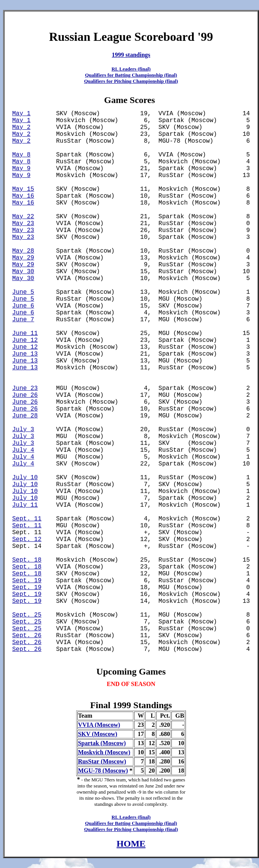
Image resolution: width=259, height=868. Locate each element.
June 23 (25, 388)
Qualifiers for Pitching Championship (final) (131, 81)
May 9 (21, 169)
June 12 (25, 340)
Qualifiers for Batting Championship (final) (131, 75)
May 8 (21, 155)
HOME (131, 844)
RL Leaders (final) (131, 69)
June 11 (25, 333)
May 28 (23, 251)
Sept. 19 (27, 581)
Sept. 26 (27, 636)
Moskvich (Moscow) (104, 752)
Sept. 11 (27, 519)
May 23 (23, 224)
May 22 (23, 217)
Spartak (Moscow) (102, 743)
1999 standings (131, 55)
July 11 (25, 505)
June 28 (25, 416)
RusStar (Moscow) (102, 761)
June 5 (23, 292)
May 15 (23, 189)
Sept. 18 (27, 560)
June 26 (25, 395)
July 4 (23, 450)
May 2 (21, 127)
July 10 (25, 478)
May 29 (23, 258)
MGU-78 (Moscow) (103, 771)
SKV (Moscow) (98, 734)
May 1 (21, 114)
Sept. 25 (27, 615)
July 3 (23, 430)
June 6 (23, 306)
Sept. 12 (27, 539)
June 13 (25, 354)
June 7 (23, 320)
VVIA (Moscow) (99, 725)
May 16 (23, 196)
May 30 (23, 272)
